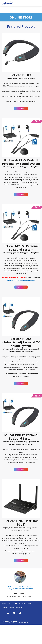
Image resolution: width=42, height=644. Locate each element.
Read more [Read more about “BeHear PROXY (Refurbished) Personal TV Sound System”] (21, 383)
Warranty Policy (20, 604)
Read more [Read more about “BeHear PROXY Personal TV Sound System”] (21, 469)
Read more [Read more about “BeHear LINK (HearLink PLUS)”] (21, 560)
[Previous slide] (5, 581)
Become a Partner (8, 609)
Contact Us (18, 609)
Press (29, 604)
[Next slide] (37, 581)
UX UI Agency (19, 623)
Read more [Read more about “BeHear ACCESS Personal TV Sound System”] (21, 287)
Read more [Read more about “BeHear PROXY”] (21, 108)
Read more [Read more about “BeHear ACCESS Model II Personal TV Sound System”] (21, 194)
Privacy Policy (6, 604)
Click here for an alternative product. (21, 280)
